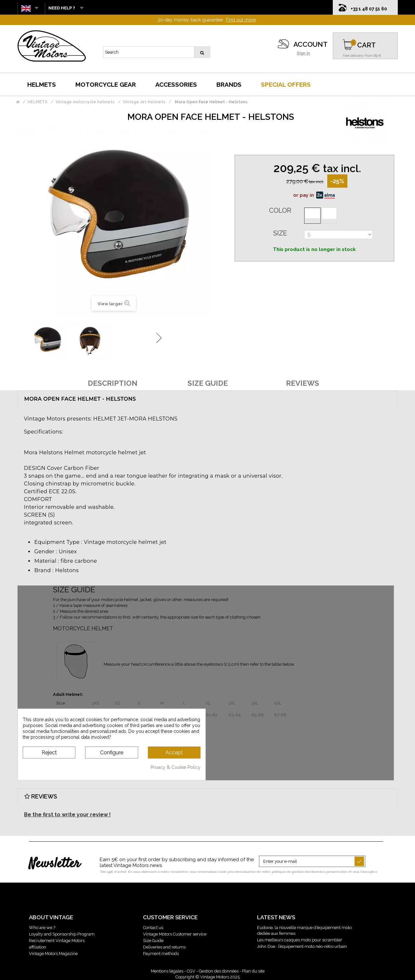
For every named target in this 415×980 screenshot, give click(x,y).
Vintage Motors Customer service (175, 934)
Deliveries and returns (164, 947)
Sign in (303, 53)
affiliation (38, 947)
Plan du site (253, 971)
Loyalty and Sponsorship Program (62, 934)
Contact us (153, 928)
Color (280, 210)
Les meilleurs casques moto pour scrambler (300, 940)
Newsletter (54, 864)
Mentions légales (167, 971)
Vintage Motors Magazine (53, 954)
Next (159, 338)
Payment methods (161, 954)
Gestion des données (219, 971)
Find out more (241, 20)
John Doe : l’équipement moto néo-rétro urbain (302, 946)
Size (280, 233)
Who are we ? (42, 928)
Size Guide (153, 941)
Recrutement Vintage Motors (57, 941)
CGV (191, 971)
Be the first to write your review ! (67, 815)
